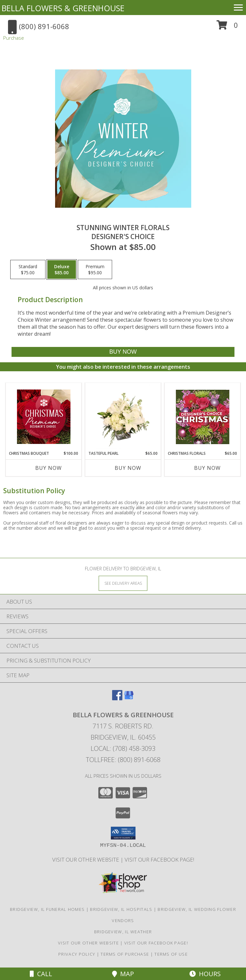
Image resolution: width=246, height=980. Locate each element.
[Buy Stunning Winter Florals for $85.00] (123, 352)
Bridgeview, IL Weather (123, 932)
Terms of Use (171, 954)
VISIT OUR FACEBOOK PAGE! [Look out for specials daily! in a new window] (159, 860)
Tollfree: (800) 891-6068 (123, 760)
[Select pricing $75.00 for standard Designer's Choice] (28, 269)
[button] (227, 27)
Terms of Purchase (125, 954)
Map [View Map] (123, 974)
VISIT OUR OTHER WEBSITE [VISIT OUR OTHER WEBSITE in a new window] (86, 860)
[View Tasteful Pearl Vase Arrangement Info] (123, 417)
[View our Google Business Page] (129, 698)
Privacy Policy (77, 954)
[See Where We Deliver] (123, 583)
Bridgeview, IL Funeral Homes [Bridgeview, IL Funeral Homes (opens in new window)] (47, 909)
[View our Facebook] (117, 698)
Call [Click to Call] (41, 974)
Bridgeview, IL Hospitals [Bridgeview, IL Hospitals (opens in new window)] (121, 909)
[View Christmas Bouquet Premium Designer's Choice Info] (44, 417)
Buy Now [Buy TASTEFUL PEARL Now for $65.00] (128, 468)
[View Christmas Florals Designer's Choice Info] (203, 417)
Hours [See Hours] (205, 974)
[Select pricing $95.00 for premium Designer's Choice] (95, 269)
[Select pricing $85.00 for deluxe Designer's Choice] (62, 269)
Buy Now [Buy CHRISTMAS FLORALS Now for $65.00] (207, 468)
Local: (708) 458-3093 (123, 748)
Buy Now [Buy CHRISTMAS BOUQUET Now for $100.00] (49, 468)
